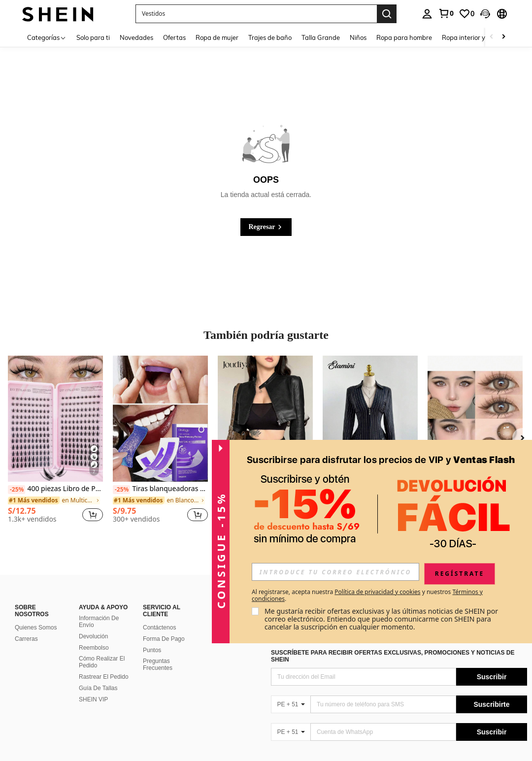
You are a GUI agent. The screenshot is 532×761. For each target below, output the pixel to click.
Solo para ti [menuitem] (93, 37)
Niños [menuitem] (358, 37)
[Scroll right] (503, 37)
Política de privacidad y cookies (377, 592)
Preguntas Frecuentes (158, 664)
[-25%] (17, 490)
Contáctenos (159, 628)
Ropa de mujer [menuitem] (217, 37)
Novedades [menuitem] (136, 37)
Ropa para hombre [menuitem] (404, 37)
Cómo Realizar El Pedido (102, 662)
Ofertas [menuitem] (174, 37)
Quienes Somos (36, 628)
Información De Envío (99, 622)
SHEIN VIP (93, 699)
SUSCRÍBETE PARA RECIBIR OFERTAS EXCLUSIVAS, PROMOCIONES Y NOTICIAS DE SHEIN (393, 656)
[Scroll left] (492, 37)
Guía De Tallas (98, 688)
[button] (485, 14)
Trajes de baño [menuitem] (270, 37)
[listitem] (55, 443)
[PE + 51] (291, 704)
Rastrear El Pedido (104, 677)
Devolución (93, 636)
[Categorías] (47, 37)
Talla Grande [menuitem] (321, 37)
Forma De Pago (164, 639)
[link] (446, 13)
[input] (335, 572)
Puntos (152, 650)
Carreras (26, 639)
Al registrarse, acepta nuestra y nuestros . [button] (367, 596)
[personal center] (427, 14)
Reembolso (94, 648)
